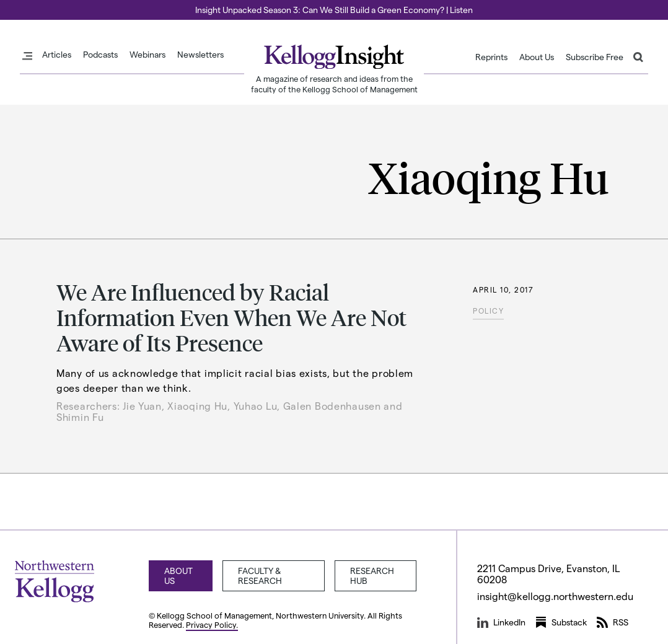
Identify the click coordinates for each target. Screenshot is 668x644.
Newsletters (200, 55)
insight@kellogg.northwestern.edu (555, 596)
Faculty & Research (260, 576)
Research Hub (372, 576)
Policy (488, 311)
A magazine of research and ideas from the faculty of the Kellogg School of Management (334, 84)
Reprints (491, 57)
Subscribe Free (595, 57)
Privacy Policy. (212, 624)
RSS (613, 622)
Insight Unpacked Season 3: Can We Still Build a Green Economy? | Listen (334, 10)
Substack (561, 622)
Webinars (147, 55)
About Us (537, 57)
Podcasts (100, 55)
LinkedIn (501, 622)
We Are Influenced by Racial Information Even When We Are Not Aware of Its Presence (231, 317)
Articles (57, 55)
